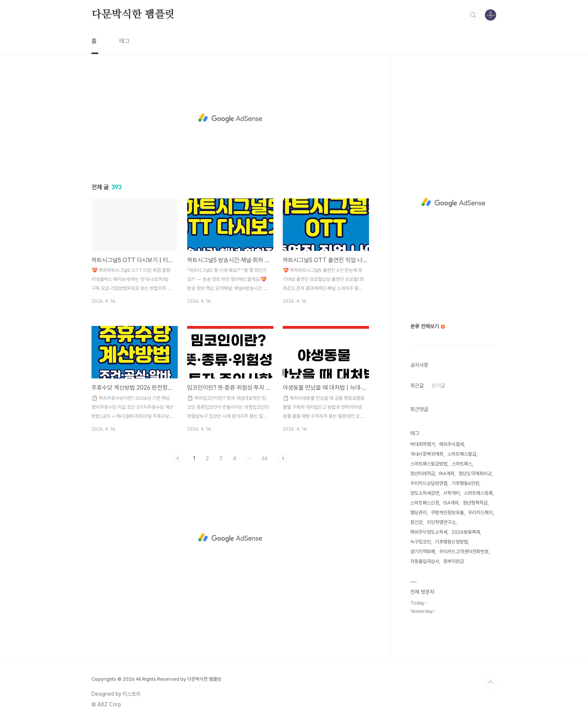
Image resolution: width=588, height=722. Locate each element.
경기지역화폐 (423, 552)
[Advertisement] (230, 118)
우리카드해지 (480, 513)
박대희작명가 (423, 444)
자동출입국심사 (425, 561)
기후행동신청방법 (451, 542)
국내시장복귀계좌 (427, 454)
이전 (178, 458)
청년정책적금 (475, 503)
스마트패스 (462, 464)
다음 (283, 458)
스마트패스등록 (478, 493)
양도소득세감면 (425, 493)
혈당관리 (418, 513)
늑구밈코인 (421, 542)
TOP (490, 682)
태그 (124, 41)
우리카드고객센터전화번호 (464, 552)
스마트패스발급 (462, 454)
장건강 (416, 522)
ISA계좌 (451, 503)
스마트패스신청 (425, 503)
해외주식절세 (451, 444)
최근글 (417, 386)
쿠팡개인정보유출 (447, 513)
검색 (473, 15)
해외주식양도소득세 (429, 532)
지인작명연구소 (441, 522)
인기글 (438, 386)
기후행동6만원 (465, 483)
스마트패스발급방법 (429, 464)
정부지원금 (454, 561)
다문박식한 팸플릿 (133, 15)
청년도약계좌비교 (475, 474)
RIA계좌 (447, 474)
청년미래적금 (423, 474)
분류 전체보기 (427, 326)
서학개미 (451, 493)
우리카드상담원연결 (429, 483)
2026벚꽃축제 (466, 532)
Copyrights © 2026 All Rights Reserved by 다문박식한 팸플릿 (156, 679)
